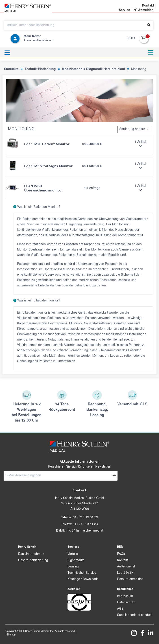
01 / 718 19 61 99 (85, 518)
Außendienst (126, 567)
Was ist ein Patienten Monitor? (35, 207)
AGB (120, 609)
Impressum (125, 596)
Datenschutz (126, 603)
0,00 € (131, 38)
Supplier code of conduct (135, 615)
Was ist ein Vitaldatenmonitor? (35, 301)
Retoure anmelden (130, 579)
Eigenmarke (76, 560)
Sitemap (11, 635)
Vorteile (73, 554)
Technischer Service (82, 573)
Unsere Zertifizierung (33, 560)
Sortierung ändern (134, 129)
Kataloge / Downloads (83, 579)
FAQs (121, 554)
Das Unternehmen (31, 554)
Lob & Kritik (125, 573)
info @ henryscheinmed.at (85, 531)
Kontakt (122, 560)
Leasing (73, 567)
